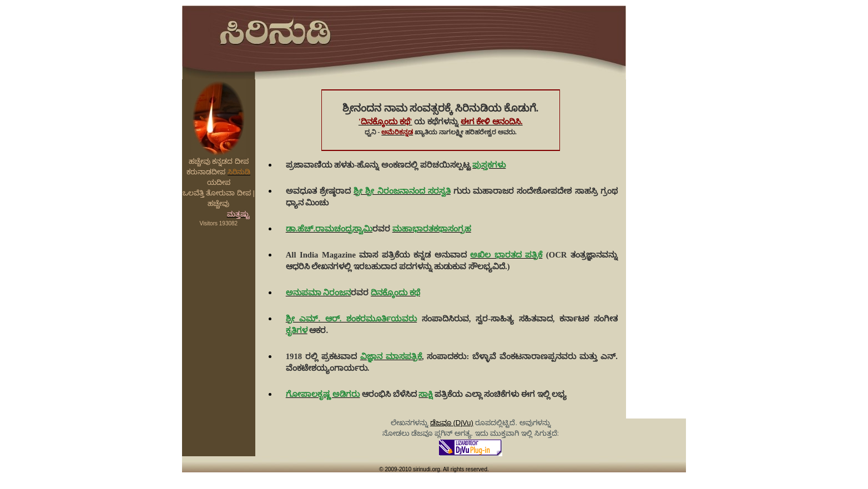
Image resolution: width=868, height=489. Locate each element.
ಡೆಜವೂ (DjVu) (452, 423)
